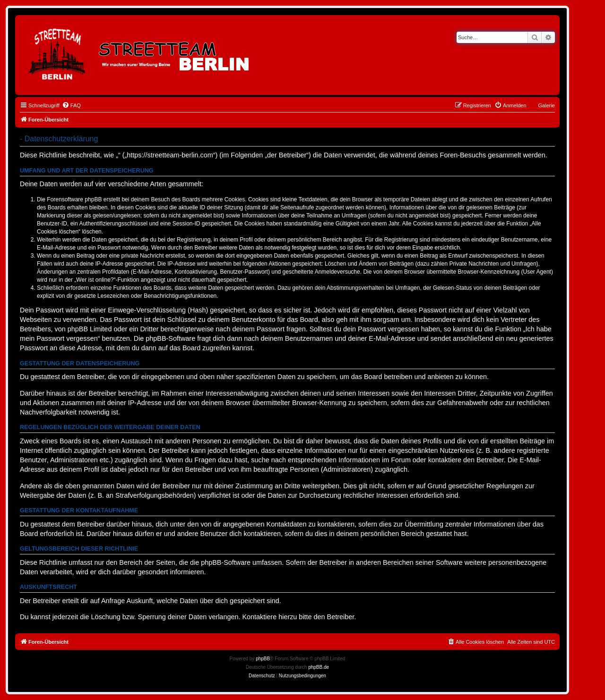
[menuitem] (71, 105)
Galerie (547, 105)
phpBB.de (319, 667)
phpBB (263, 659)
